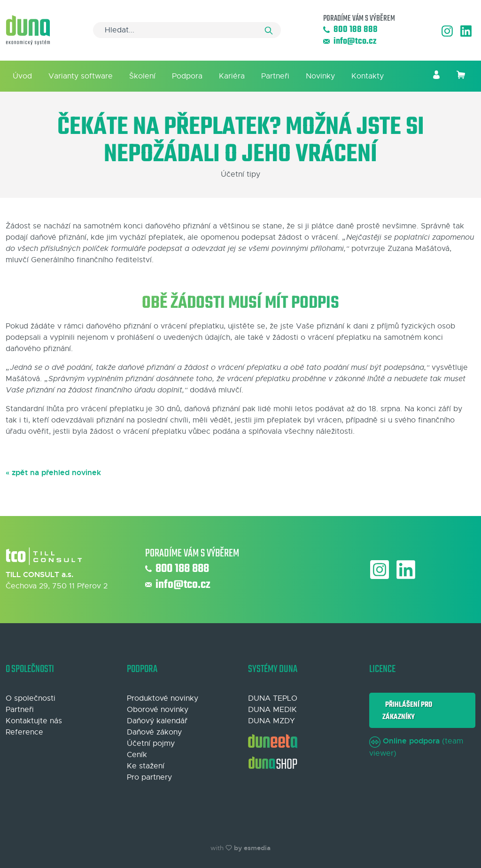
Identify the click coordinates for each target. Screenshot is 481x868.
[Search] (187, 30)
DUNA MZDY (272, 721)
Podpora (187, 76)
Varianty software (81, 76)
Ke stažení (146, 766)
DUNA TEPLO (273, 698)
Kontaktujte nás (34, 721)
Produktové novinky (163, 698)
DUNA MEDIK (272, 710)
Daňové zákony (154, 732)
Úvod (22, 76)
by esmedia (252, 848)
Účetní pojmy (151, 743)
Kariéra (232, 76)
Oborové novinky (158, 710)
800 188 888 (350, 30)
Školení (142, 76)
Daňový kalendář (157, 721)
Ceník (137, 755)
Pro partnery (149, 777)
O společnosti (31, 698)
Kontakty (368, 76)
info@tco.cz (350, 42)
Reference (24, 732)
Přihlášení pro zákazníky (407, 711)
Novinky (320, 76)
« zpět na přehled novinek (53, 473)
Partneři (275, 76)
